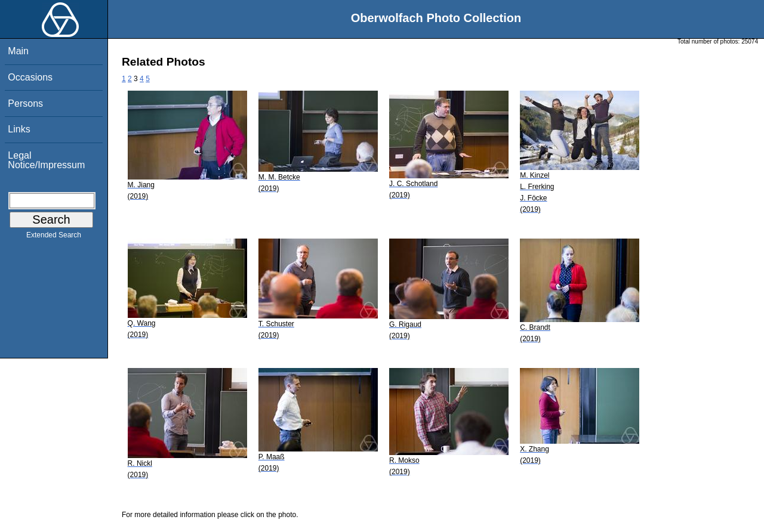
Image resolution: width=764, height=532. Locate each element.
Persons (25, 103)
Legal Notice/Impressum (46, 160)
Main (18, 51)
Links (19, 129)
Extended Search (54, 237)
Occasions (30, 77)
